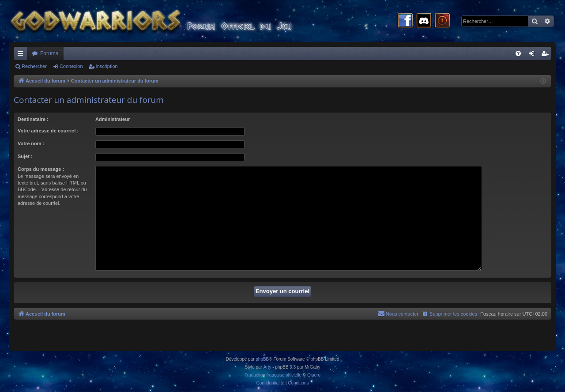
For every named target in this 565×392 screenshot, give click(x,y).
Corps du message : (41, 169)
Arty (267, 367)
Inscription (107, 66)
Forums (49, 53)
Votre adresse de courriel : (48, 131)
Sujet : (25, 156)
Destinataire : (33, 119)
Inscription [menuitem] (547, 55)
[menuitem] (518, 53)
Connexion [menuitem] (533, 55)
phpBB (262, 359)
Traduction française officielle (273, 375)
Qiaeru (314, 375)
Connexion (71, 66)
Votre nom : (31, 143)
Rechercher (34, 66)
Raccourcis (22, 55)
